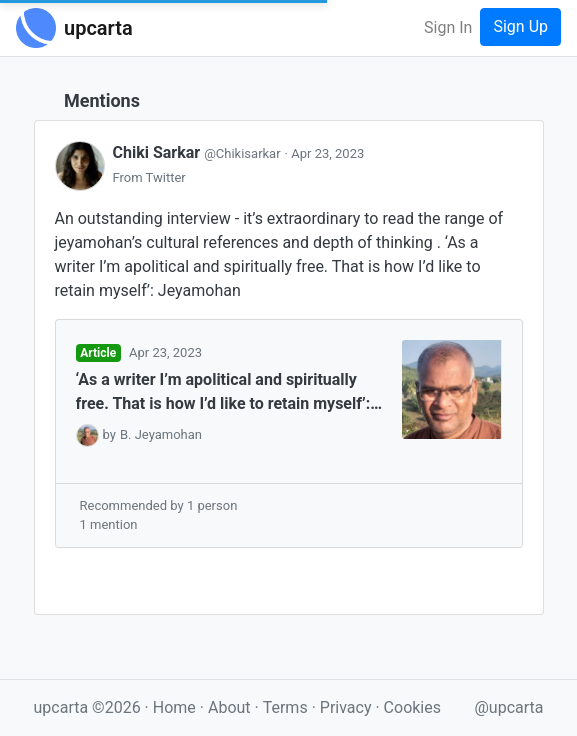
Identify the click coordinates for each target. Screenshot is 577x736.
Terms (287, 707)
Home (174, 707)
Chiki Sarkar (199, 152)
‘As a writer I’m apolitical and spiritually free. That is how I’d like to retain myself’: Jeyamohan (223, 393)
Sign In (448, 27)
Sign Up (520, 26)
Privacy (348, 707)
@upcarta (509, 707)
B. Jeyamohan (161, 434)
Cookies (412, 707)
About (229, 707)
